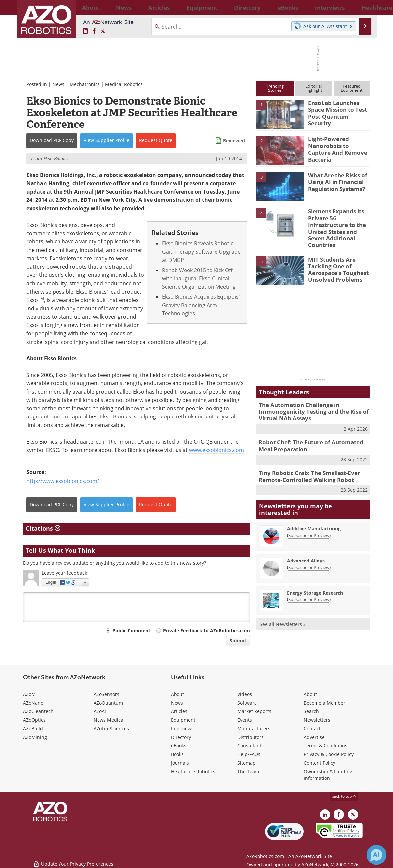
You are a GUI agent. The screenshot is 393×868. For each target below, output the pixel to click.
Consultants (251, 746)
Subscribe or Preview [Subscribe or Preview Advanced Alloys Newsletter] (309, 551)
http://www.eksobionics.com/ (63, 481)
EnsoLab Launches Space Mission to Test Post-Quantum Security (338, 109)
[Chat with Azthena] (376, 855)
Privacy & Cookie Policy (329, 754)
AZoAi (100, 711)
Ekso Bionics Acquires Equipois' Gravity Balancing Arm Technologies (201, 305)
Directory (181, 737)
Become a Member (325, 703)
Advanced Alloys (306, 544)
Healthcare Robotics (193, 771)
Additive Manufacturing (314, 512)
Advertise (314, 737)
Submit (238, 641)
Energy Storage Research (315, 577)
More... (363, 7)
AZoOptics (34, 720)
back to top (344, 796)
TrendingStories (275, 88)
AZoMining (35, 737)
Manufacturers (254, 728)
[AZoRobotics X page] (103, 31)
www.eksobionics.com (216, 450)
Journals (180, 763)
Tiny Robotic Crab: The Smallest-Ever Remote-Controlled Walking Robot (305, 461)
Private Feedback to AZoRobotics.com (206, 630)
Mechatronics (85, 84)
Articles (179, 711)
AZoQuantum (108, 703)
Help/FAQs (249, 754)
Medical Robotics (124, 84)
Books (177, 754)
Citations (43, 528)
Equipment (183, 720)
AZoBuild (33, 728)
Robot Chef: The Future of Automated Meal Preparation (313, 432)
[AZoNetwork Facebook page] (94, 31)
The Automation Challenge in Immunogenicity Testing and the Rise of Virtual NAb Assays (309, 400)
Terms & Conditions (326, 746)
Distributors (251, 737)
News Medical (109, 720)
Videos (245, 694)
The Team (248, 771)
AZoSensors (106, 694)
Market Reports (254, 711)
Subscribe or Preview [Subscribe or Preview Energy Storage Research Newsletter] (309, 583)
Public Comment (131, 630)
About (177, 694)
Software (247, 703)
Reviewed (234, 141)
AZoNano (33, 703)
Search (311, 711)
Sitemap (246, 763)
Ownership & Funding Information (328, 775)
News (58, 84)
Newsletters (317, 720)
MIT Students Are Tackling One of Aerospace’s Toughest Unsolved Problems (335, 257)
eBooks (179, 746)
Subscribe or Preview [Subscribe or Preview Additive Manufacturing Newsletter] (309, 519)
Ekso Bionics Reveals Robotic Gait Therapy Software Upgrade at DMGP (201, 252)
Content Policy (319, 763)
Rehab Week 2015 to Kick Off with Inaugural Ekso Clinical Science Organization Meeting (199, 279)
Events (245, 720)
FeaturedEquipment (352, 88)
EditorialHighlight (313, 88)
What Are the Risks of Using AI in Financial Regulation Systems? (335, 181)
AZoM (29, 694)
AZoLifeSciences (111, 728)
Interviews (182, 728)
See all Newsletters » (283, 608)
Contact (312, 728)
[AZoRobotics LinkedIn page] (85, 31)
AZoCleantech (38, 711)
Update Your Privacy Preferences (73, 860)
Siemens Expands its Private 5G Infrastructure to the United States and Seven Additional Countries (339, 223)
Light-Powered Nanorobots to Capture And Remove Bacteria (337, 145)
